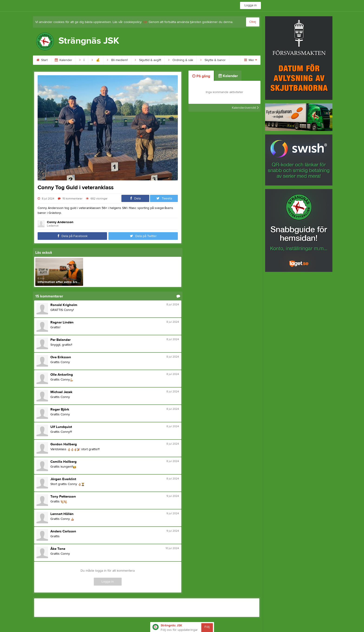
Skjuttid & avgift (148, 60)
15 (70, 199)
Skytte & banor (213, 60)
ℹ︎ (82, 60)
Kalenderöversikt (245, 108)
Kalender (63, 60)
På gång (201, 76)
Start (42, 60)
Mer (251, 60)
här (145, 22)
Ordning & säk (181, 60)
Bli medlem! (117, 60)
